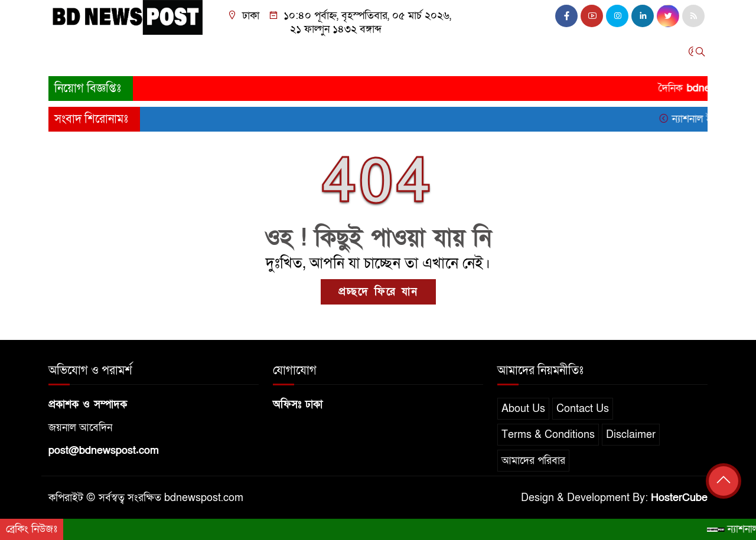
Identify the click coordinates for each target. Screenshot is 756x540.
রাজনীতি (208, 55)
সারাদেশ (147, 55)
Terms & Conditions (548, 435)
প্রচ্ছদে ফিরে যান (378, 292)
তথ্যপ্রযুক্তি (411, 55)
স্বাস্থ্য (500, 55)
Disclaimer (631, 435)
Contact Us (583, 409)
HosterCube (679, 498)
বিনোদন (461, 55)
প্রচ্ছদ (65, 55)
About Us (523, 409)
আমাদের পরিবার (533, 461)
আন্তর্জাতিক (306, 55)
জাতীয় (104, 55)
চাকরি (535, 55)
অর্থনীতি (254, 55)
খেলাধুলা (359, 55)
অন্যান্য (574, 55)
